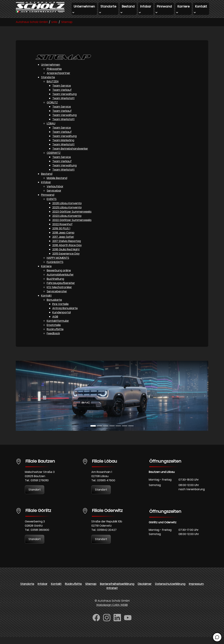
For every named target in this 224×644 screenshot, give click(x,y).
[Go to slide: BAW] (106, 433)
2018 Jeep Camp (63, 240)
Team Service (62, 93)
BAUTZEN (53, 88)
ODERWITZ (54, 160)
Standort (35, 497)
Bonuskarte (54, 307)
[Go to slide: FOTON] (125, 433)
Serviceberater (57, 298)
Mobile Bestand (57, 185)
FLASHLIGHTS (55, 269)
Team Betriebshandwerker (70, 156)
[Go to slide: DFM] (131, 433)
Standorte (48, 84)
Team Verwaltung (64, 101)
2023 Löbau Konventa (67, 223)
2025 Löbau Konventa (67, 214)
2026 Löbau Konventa (67, 210)
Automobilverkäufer (60, 282)
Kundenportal (62, 319)
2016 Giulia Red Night (66, 256)
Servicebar (54, 198)
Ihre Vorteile (60, 311)
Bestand (47, 181)
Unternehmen (51, 72)
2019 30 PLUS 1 (61, 235)
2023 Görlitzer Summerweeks (72, 219)
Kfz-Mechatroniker (59, 294)
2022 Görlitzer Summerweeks (72, 227)
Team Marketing (63, 147)
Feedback (53, 340)
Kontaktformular (58, 328)
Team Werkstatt (63, 105)
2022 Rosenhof (62, 231)
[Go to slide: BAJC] (93, 433)
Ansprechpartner (58, 80)
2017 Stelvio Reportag (67, 248)
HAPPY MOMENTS (58, 265)
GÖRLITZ (52, 109)
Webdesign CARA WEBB (112, 612)
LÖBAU (51, 130)
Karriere (46, 273)
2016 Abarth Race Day (67, 252)
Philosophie (54, 76)
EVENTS (52, 206)
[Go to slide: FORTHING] (112, 433)
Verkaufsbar (55, 193)
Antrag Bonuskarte (65, 315)
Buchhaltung (55, 286)
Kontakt (46, 303)
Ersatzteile (54, 332)
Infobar (46, 189)
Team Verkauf (62, 97)
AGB (55, 324)
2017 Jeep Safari (63, 244)
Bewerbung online (59, 277)
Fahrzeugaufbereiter (61, 290)
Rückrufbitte (55, 336)
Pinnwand (48, 202)
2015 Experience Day (66, 261)
